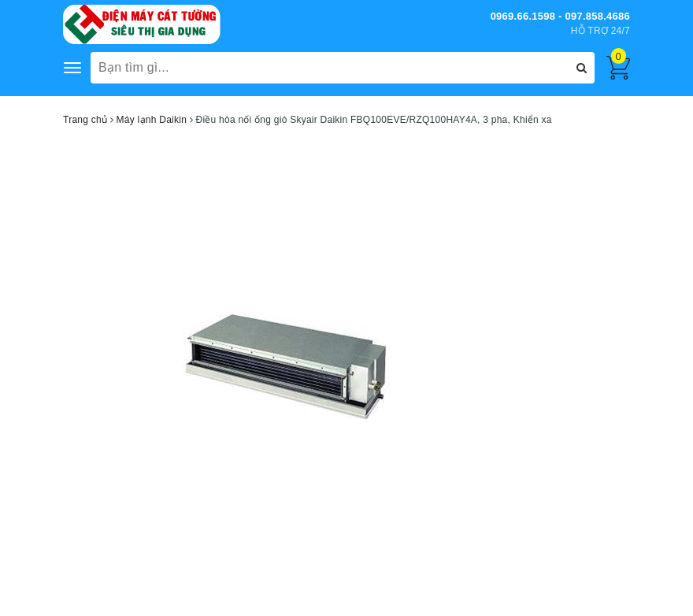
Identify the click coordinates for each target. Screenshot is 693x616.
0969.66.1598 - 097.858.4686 (560, 16)
